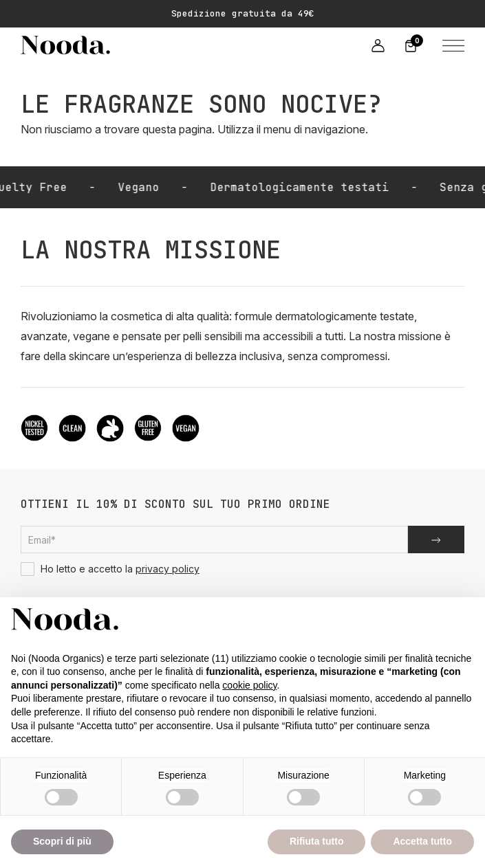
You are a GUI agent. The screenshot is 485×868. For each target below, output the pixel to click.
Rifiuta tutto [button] (317, 841)
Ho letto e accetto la (110, 569)
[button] (451, 45)
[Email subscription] (214, 539)
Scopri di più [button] (62, 841)
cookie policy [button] (249, 685)
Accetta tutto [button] (422, 841)
